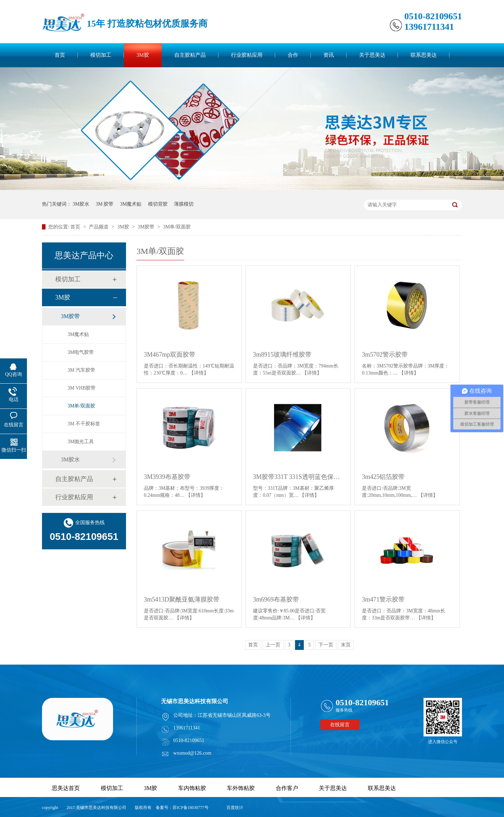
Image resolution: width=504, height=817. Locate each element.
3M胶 (143, 55)
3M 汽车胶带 (81, 370)
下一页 (326, 645)
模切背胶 (158, 204)
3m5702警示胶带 (385, 355)
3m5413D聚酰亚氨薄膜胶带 (182, 599)
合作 (293, 55)
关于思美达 (372, 55)
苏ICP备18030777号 (191, 808)
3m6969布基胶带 (276, 599)
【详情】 (199, 373)
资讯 (329, 55)
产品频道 (99, 227)
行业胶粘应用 (247, 55)
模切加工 (101, 55)
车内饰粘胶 (192, 788)
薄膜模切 (184, 204)
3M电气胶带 (81, 352)
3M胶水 (81, 204)
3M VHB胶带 (82, 388)
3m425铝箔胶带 (383, 477)
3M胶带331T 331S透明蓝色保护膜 (298, 477)
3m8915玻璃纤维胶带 (282, 355)
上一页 (273, 645)
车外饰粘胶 (241, 788)
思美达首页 (66, 788)
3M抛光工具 (81, 442)
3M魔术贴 (131, 204)
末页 (346, 645)
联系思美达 (424, 55)
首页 (60, 55)
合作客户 (287, 788)
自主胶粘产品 (190, 55)
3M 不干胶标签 (84, 424)
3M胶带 (147, 227)
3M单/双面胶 (177, 227)
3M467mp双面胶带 (170, 355)
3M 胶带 (104, 204)
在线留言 (340, 725)
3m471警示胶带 (383, 599)
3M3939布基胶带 (167, 477)
